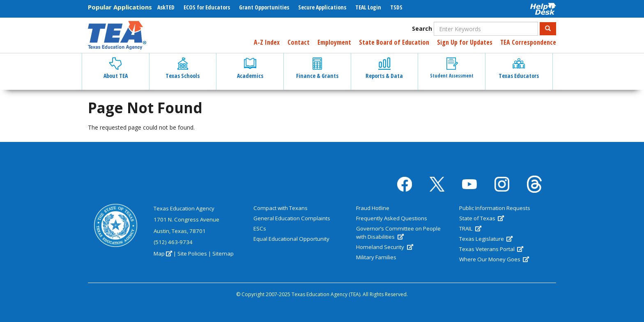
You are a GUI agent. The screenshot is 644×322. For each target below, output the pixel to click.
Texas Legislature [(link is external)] (486, 239)
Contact (299, 42)
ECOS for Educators (207, 7)
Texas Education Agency (184, 208)
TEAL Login (368, 7)
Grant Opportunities (264, 7)
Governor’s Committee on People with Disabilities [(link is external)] (398, 233)
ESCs (260, 228)
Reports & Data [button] (384, 69)
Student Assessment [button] (452, 68)
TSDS (396, 7)
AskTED (166, 7)
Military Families (376, 257)
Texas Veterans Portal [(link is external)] (491, 249)
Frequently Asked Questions (392, 218)
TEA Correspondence (528, 42)
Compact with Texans (281, 208)
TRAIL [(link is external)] (470, 228)
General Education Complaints (292, 218)
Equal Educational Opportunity (291, 239)
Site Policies (192, 253)
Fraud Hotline (373, 208)
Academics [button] (250, 69)
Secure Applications (322, 7)
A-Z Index (267, 42)
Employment (334, 42)
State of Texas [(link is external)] (482, 218)
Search (422, 29)
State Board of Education (394, 42)
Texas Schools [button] (183, 69)
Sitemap (223, 253)
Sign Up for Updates (465, 42)
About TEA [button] (116, 69)
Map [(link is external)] (163, 253)
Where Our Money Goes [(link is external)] (494, 259)
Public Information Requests (495, 208)
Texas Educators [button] (519, 69)
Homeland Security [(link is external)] (384, 247)
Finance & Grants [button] (317, 69)
